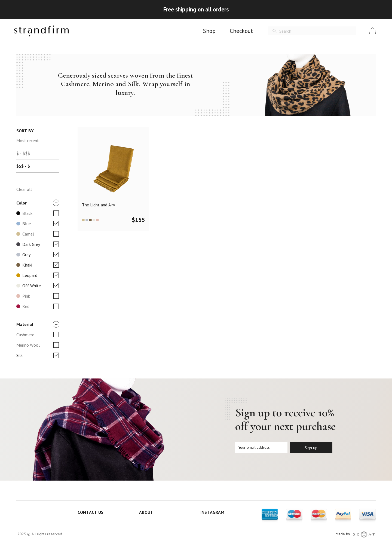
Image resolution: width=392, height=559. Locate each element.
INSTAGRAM (212, 512)
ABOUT (146, 512)
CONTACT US (91, 512)
